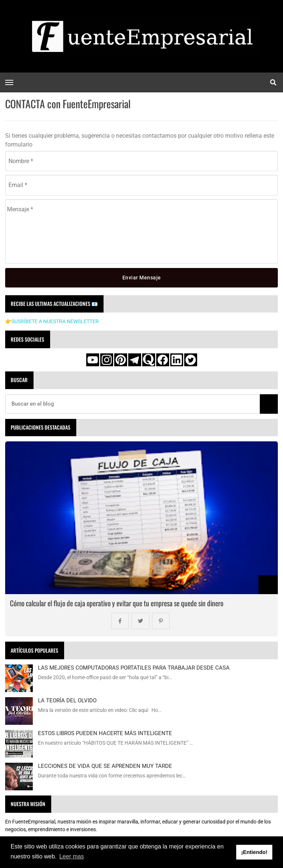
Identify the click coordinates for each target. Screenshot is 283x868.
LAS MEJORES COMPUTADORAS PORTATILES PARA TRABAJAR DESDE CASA (134, 668)
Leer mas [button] (72, 856)
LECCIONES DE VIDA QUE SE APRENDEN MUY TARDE (105, 766)
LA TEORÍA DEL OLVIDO (67, 701)
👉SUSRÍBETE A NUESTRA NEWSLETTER (52, 322)
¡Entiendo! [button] (254, 852)
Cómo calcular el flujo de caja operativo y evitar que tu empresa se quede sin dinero (117, 603)
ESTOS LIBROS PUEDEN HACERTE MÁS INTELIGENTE (105, 734)
